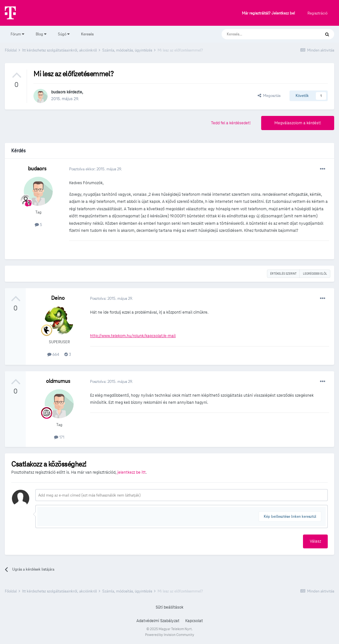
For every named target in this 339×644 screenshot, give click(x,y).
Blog (41, 34)
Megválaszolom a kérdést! (298, 123)
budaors (58, 92)
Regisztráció (317, 13)
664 (53, 354)
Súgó (64, 34)
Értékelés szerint (283, 274)
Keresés (87, 34)
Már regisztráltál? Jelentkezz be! (268, 13)
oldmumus (58, 381)
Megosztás (269, 95)
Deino (58, 298)
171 (59, 437)
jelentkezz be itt (132, 472)
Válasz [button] (315, 541)
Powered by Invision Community (170, 635)
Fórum (17, 34)
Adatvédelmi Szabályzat (158, 621)
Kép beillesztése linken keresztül (290, 516)
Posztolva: (111, 298)
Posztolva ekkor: (96, 169)
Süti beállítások (169, 607)
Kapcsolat (194, 621)
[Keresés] (265, 34)
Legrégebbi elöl (315, 274)
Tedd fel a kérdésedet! (231, 123)
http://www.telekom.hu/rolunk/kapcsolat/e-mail (133, 336)
